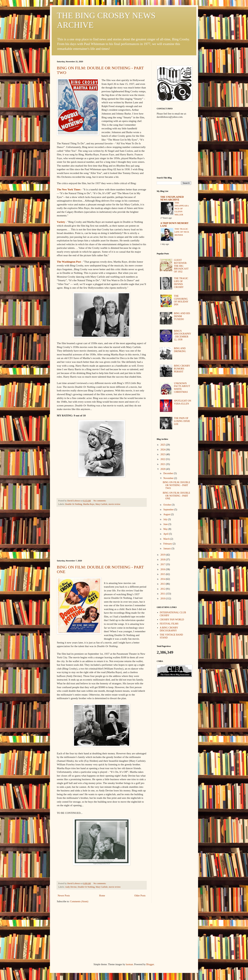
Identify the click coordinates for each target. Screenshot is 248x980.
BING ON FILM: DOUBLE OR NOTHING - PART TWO (176, 485)
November (169, 478)
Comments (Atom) (79, 901)
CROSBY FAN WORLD (172, 620)
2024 (163, 450)
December (169, 473)
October (167, 505)
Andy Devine (71, 887)
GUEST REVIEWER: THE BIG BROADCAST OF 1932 (181, 266)
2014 (163, 579)
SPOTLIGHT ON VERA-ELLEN (183, 402)
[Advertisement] (102, 533)
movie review (114, 504)
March (167, 539)
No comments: (100, 501)
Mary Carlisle (101, 504)
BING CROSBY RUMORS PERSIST (182, 369)
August (167, 514)
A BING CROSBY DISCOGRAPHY (169, 629)
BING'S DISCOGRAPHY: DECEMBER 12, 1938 (183, 335)
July (166, 519)
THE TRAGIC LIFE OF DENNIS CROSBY (181, 283)
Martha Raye (89, 504)
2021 (163, 464)
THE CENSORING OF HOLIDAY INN (181, 300)
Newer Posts (64, 896)
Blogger (150, 964)
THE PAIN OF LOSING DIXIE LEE (182, 421)
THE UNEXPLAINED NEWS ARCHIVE (172, 198)
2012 (163, 589)
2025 (163, 445)
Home (102, 896)
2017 (163, 564)
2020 (163, 469)
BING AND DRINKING (180, 350)
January (167, 549)
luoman (129, 964)
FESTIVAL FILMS (169, 624)
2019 (163, 555)
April (166, 534)
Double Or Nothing (74, 504)
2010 (163, 599)
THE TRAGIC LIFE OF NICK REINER (182, 232)
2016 (163, 569)
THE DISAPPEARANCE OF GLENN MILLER (182, 209)
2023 (163, 454)
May (166, 529)
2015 (163, 574)
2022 (163, 459)
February (168, 544)
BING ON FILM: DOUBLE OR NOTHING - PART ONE (176, 496)
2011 (163, 594)
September (169, 510)
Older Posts (140, 896)
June (166, 524)
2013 (163, 584)
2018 (163, 560)
